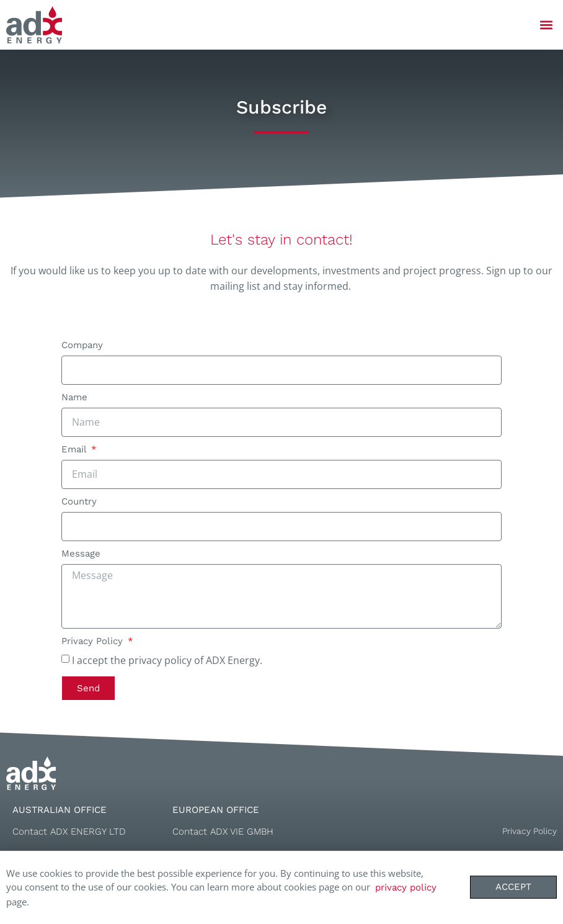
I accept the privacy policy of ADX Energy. (167, 660)
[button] (547, 25)
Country (79, 502)
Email (75, 450)
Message (81, 554)
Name (74, 398)
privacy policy (406, 889)
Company (82, 346)
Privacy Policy (94, 642)
